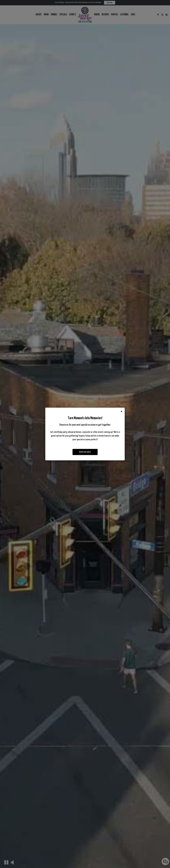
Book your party (85, 452)
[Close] (122, 412)
